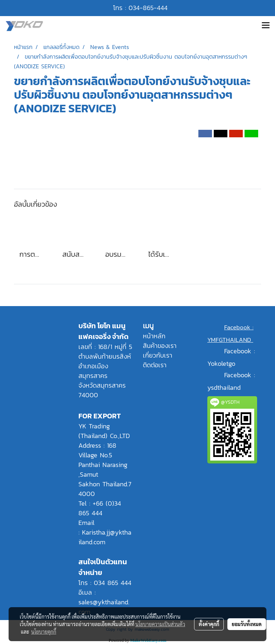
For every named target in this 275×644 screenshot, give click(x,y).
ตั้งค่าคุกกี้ (209, 624)
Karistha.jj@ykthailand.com (105, 537)
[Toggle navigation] (266, 26)
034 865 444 (113, 583)
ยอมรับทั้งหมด (247, 624)
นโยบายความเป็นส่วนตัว (160, 624)
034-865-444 (148, 8)
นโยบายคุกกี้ (44, 631)
